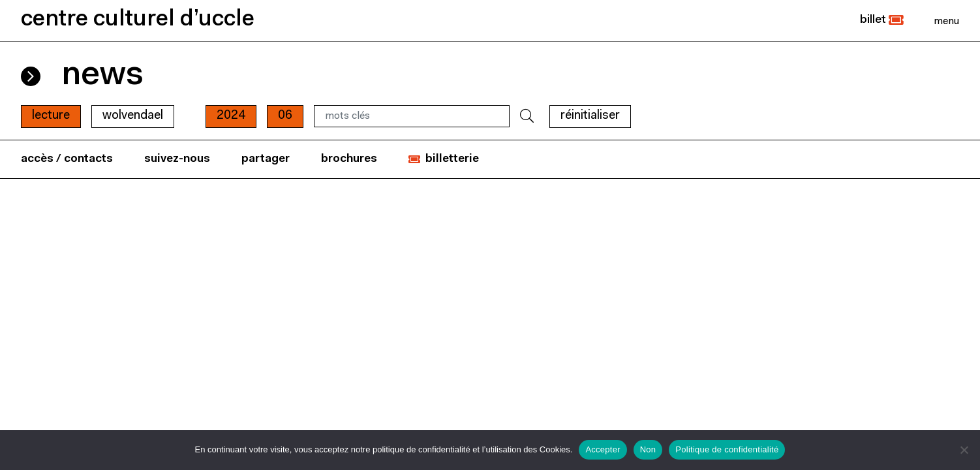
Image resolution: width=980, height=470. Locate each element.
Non (648, 449)
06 (285, 116)
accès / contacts (67, 159)
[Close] (946, 21)
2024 (231, 116)
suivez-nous (177, 159)
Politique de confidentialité (727, 449)
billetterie (452, 159)
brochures (349, 159)
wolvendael (133, 116)
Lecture (51, 116)
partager (266, 159)
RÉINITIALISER (590, 116)
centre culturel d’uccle (138, 20)
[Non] (964, 450)
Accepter (603, 449)
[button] (882, 20)
